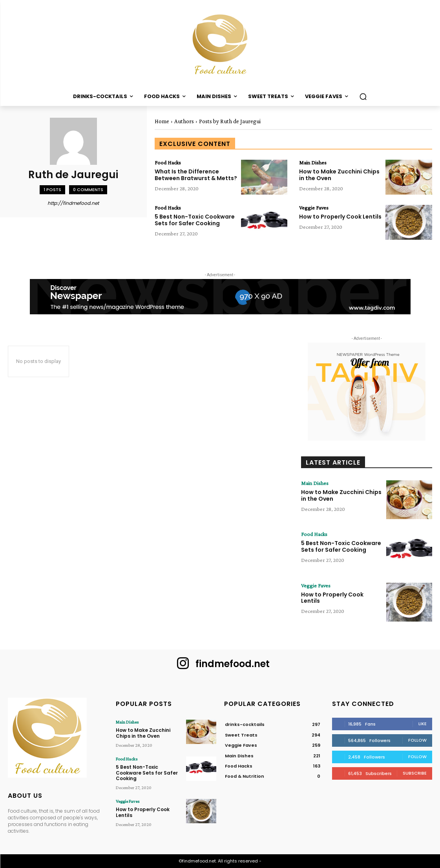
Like (423, 724)
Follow (417, 740)
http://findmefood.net (73, 203)
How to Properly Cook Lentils (340, 217)
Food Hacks (168, 162)
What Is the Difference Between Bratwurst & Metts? (196, 175)
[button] (363, 97)
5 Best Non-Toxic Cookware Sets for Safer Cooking (195, 220)
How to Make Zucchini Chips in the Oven (339, 175)
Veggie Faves (314, 208)
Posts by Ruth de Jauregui (230, 121)
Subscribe (415, 773)
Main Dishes (313, 162)
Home (162, 121)
